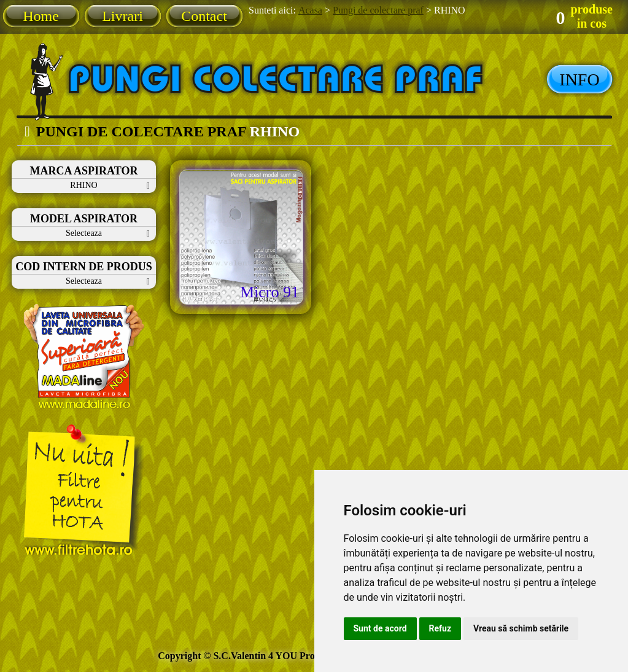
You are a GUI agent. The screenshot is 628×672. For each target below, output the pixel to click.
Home (41, 16)
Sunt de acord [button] (380, 628)
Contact (204, 16)
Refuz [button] (440, 628)
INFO (579, 80)
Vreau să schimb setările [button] (521, 628)
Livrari (122, 16)
